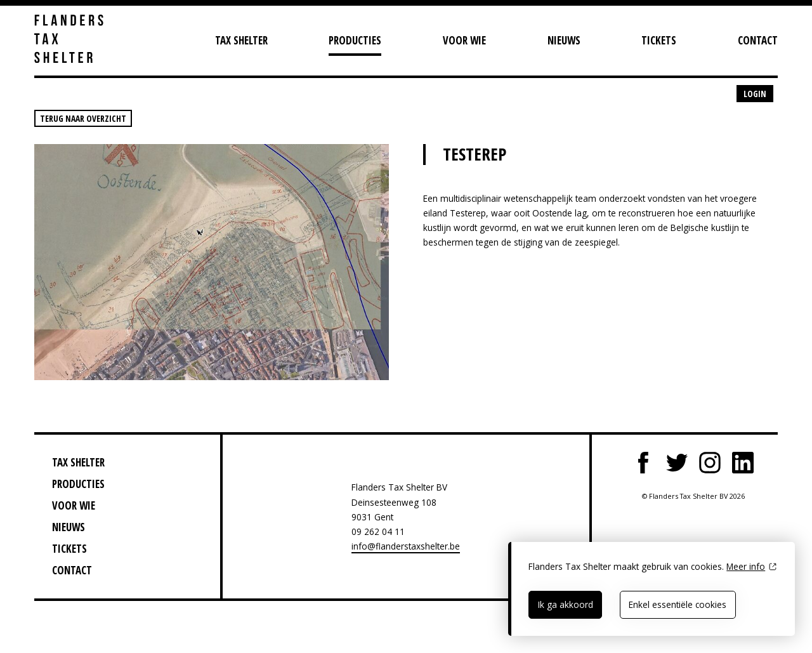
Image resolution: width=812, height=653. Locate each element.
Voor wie (464, 40)
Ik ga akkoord (566, 604)
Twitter (677, 463)
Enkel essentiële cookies (678, 604)
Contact (758, 40)
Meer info (746, 566)
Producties (355, 40)
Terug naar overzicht (83, 118)
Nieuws (564, 40)
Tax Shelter (241, 40)
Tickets (659, 40)
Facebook (644, 463)
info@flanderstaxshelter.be (406, 546)
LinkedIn (743, 463)
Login (755, 94)
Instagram (710, 463)
